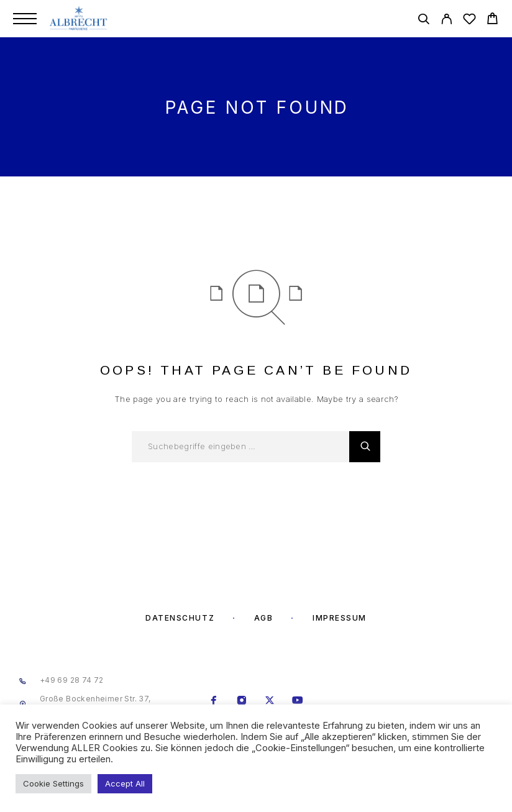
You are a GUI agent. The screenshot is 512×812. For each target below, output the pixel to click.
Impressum (340, 618)
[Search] (423, 21)
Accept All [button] (125, 783)
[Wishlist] (469, 21)
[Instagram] (242, 701)
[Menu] (25, 19)
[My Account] (446, 21)
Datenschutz (180, 618)
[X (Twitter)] (270, 701)
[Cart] (492, 20)
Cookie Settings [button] (53, 783)
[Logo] (79, 19)
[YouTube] (298, 701)
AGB (264, 618)
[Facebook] (214, 701)
